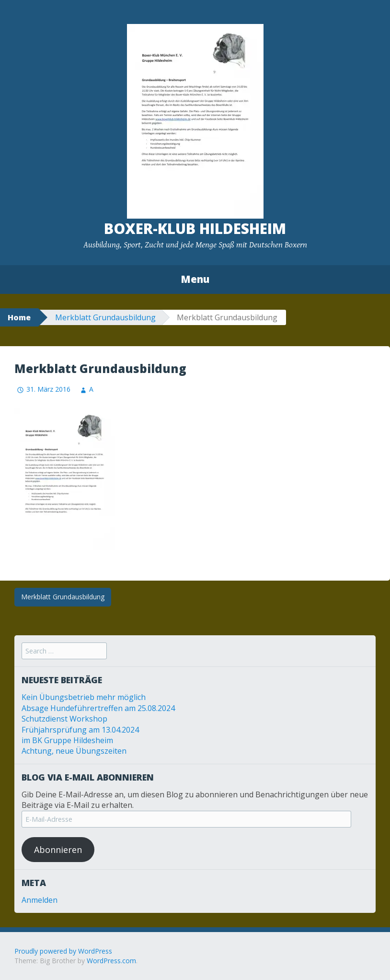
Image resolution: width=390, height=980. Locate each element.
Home (19, 317)
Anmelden (40, 900)
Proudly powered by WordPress (63, 951)
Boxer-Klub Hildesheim (195, 228)
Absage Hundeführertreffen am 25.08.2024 (98, 708)
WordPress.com (111, 961)
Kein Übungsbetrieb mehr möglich (84, 697)
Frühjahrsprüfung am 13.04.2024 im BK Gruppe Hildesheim (80, 735)
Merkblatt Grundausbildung (105, 317)
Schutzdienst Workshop (64, 719)
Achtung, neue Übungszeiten (74, 751)
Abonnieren (58, 850)
